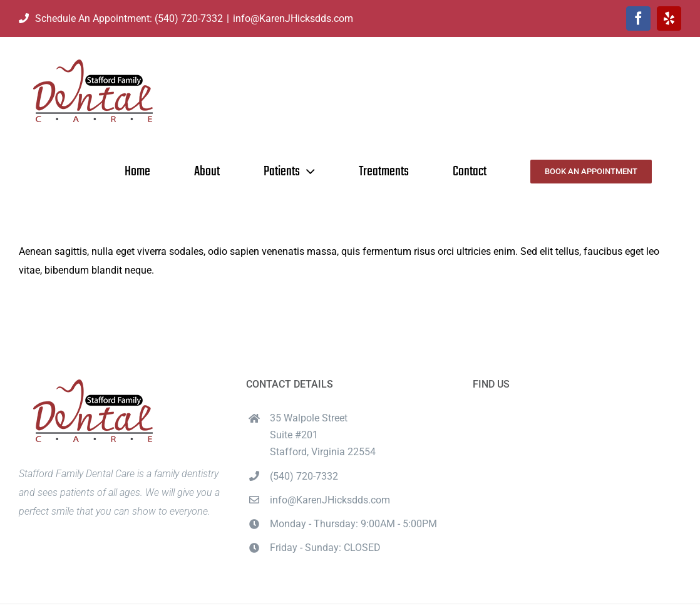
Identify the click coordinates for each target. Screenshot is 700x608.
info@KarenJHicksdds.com (293, 18)
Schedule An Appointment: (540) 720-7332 (121, 18)
